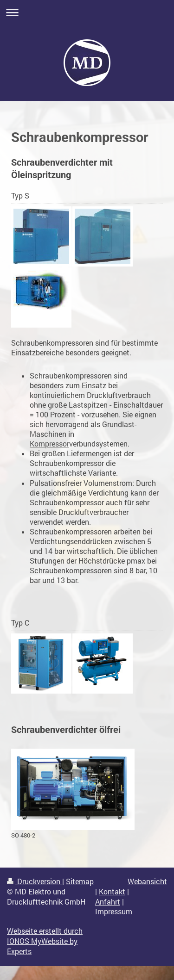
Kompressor (49, 444)
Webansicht (147, 881)
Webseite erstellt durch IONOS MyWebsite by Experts (45, 941)
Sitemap (80, 881)
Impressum (114, 912)
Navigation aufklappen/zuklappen (87, 12)
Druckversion (35, 881)
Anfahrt (108, 902)
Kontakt (112, 892)
